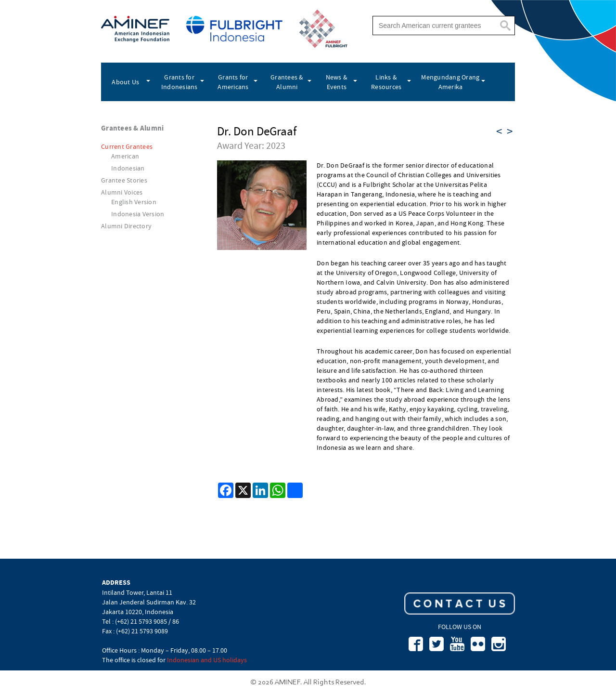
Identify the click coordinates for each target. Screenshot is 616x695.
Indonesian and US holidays (207, 660)
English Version (134, 202)
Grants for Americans (233, 82)
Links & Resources (386, 82)
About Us (125, 82)
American (125, 156)
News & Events (337, 82)
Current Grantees (127, 146)
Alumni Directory (126, 226)
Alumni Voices (122, 192)
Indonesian (128, 168)
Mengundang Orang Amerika (450, 82)
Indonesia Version (138, 214)
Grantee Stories (124, 180)
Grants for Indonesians (180, 82)
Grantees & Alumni (287, 82)
